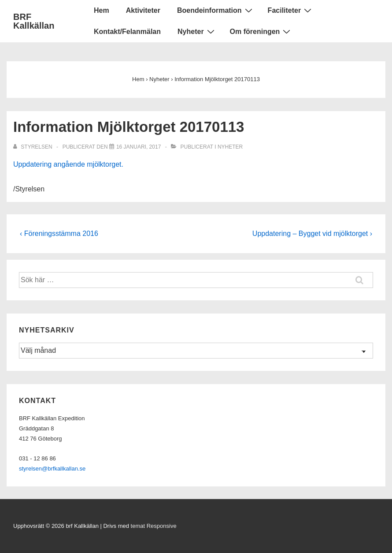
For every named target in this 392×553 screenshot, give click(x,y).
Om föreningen (261, 31)
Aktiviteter (143, 10)
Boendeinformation (216, 10)
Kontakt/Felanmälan (127, 32)
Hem (102, 10)
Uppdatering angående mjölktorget (67, 164)
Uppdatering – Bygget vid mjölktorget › (312, 234)
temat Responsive (154, 526)
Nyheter (197, 31)
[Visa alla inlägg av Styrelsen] (33, 147)
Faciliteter (291, 10)
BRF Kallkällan (34, 21)
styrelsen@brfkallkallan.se (52, 469)
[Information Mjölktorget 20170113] (139, 147)
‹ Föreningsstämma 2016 (59, 234)
